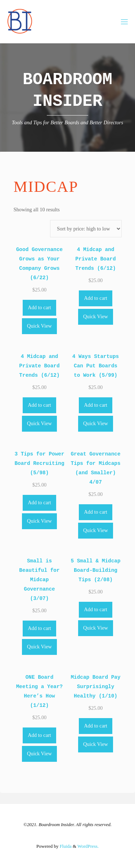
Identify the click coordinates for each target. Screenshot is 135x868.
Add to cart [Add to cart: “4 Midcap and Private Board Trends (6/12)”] (96, 298)
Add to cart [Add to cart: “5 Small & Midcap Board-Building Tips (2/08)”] (96, 609)
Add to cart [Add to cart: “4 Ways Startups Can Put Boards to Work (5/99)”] (96, 405)
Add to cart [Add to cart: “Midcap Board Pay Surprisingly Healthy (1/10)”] (96, 726)
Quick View (39, 326)
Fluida (65, 846)
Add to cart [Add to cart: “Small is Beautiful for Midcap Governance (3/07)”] (39, 628)
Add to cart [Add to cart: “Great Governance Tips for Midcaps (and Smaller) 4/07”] (96, 512)
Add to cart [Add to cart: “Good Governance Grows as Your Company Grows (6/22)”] (39, 307)
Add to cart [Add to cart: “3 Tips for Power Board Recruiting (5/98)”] (39, 502)
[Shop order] (86, 229)
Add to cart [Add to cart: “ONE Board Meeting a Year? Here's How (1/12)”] (39, 735)
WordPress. (88, 846)
